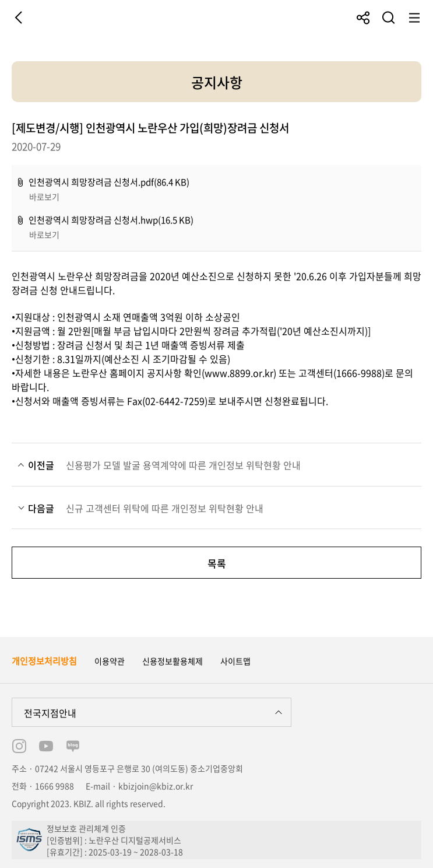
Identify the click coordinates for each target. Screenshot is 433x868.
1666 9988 (54, 786)
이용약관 (110, 661)
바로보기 (44, 197)
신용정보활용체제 (173, 661)
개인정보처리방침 (44, 661)
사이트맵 (235, 661)
